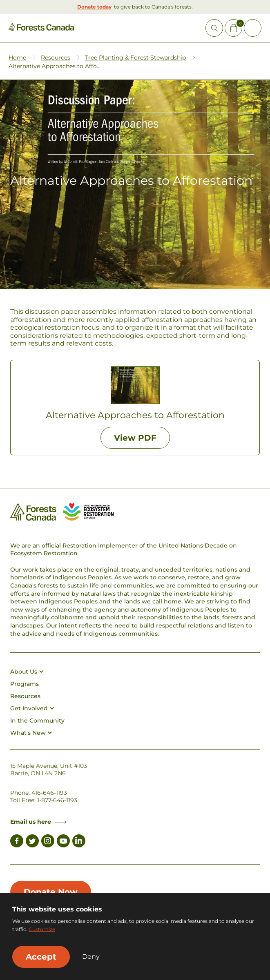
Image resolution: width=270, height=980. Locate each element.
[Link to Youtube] (63, 842)
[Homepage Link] (42, 29)
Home (17, 58)
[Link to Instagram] (48, 842)
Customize (42, 929)
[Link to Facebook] (17, 842)
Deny (91, 957)
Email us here (38, 822)
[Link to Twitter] (32, 842)
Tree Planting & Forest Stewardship (135, 58)
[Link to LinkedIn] (79, 842)
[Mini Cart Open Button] (233, 28)
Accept (41, 957)
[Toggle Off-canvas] (253, 28)
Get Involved (32, 708)
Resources (56, 58)
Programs (25, 684)
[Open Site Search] (214, 28)
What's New (31, 733)
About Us (27, 672)
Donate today (94, 7)
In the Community (37, 721)
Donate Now (51, 892)
